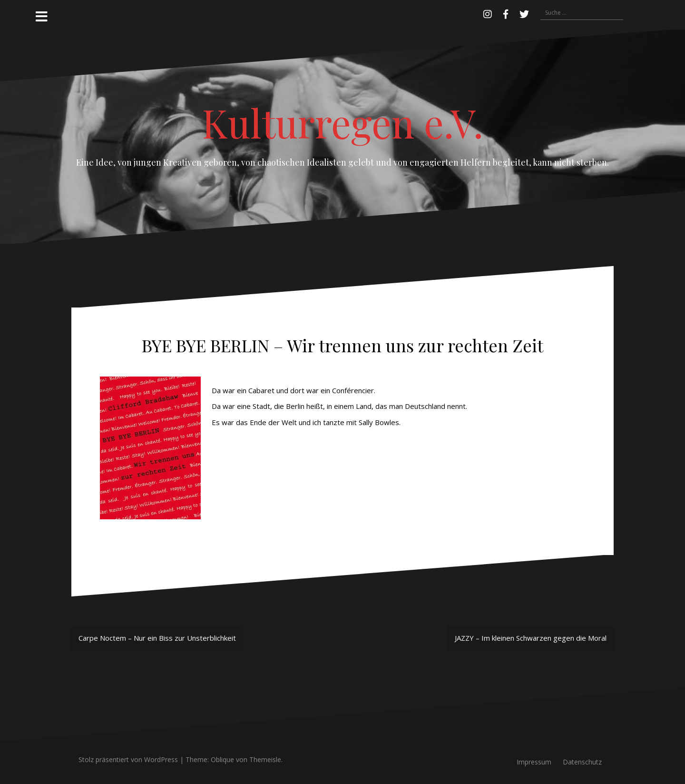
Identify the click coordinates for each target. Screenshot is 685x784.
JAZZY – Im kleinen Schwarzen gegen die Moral (531, 638)
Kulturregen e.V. (343, 122)
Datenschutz (582, 762)
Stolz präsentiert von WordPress (128, 759)
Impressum (534, 762)
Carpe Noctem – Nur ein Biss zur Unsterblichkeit (157, 638)
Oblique (222, 759)
